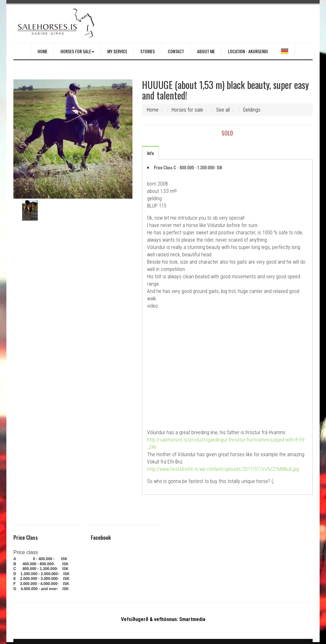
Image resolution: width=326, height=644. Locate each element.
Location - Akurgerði (248, 51)
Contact (176, 51)
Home (43, 51)
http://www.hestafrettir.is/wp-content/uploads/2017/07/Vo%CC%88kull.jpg (224, 469)
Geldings (252, 110)
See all (223, 110)
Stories (148, 51)
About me (206, 51)
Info (150, 153)
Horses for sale (77, 51)
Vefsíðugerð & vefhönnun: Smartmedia (163, 619)
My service (117, 51)
